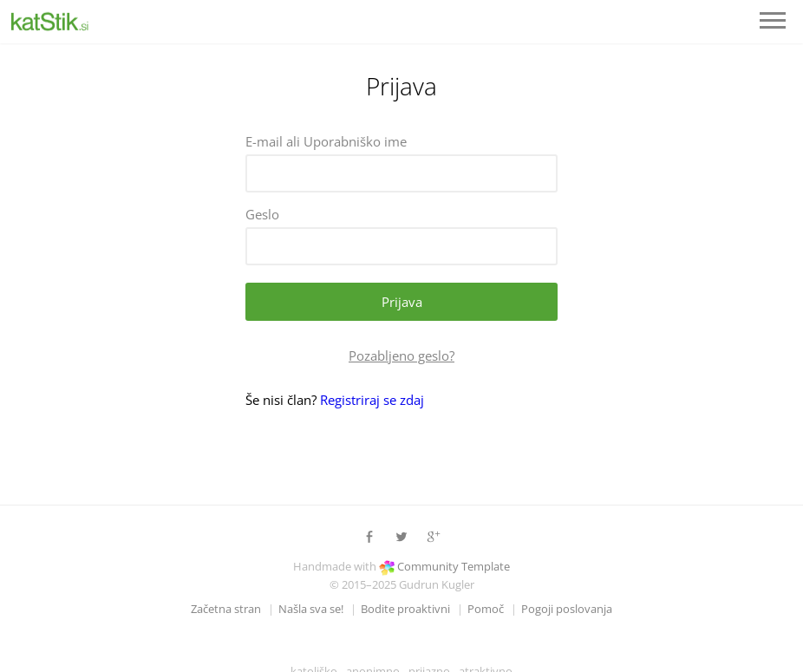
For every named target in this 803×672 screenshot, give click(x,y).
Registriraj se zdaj (372, 400)
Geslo (262, 214)
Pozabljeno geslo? (401, 356)
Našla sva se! (311, 609)
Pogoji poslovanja (567, 609)
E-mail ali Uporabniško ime (326, 141)
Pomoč (486, 609)
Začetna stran (226, 609)
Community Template (454, 566)
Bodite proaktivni (405, 609)
